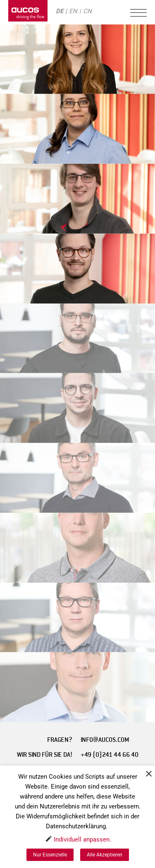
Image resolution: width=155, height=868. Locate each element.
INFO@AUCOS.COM (105, 740)
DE (60, 11)
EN (73, 11)
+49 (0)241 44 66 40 (110, 755)
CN (87, 11)
